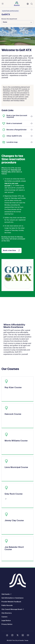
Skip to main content (7, 0)
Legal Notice (6, 621)
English (28, 4)
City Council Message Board (12, 609)
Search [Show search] (32, 4)
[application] (17, 312)
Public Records (7, 605)
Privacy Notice (7, 624)
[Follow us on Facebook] (7, 635)
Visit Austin (6, 594)
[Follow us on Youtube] (28, 635)
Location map (12, 142)
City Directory (7, 613)
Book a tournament (14, 123)
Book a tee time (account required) (17, 116)
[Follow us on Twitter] (18, 635)
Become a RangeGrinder (17, 130)
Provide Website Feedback (11, 602)
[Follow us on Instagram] (12, 635)
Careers (4, 617)
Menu (3, 4)
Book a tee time (9, 250)
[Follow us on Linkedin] (23, 635)
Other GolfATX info (14, 136)
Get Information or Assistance (12, 598)
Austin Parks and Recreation (10, 11)
